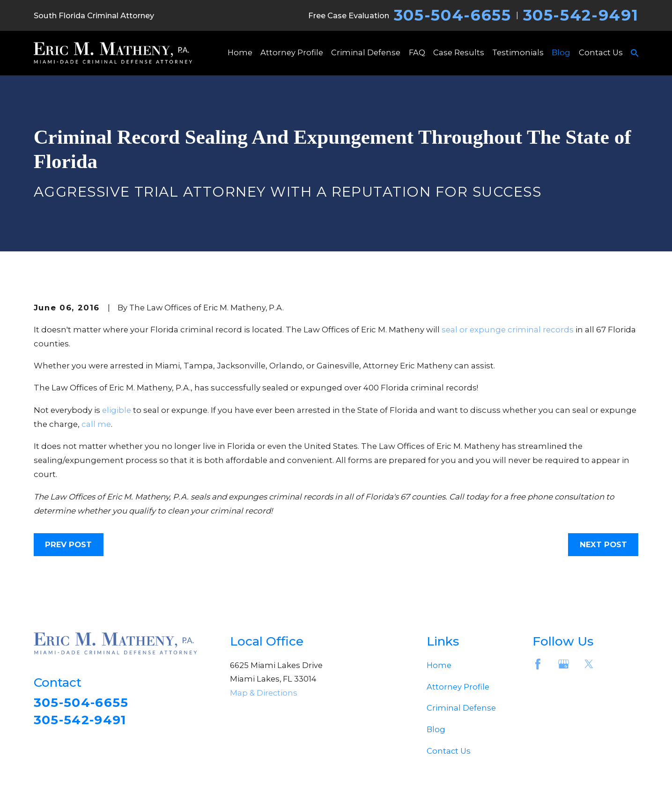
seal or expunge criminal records (508, 330)
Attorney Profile (458, 687)
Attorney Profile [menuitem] (292, 52)
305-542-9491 (581, 15)
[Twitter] (589, 664)
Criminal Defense (461, 708)
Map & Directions (264, 693)
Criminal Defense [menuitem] (366, 52)
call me (96, 424)
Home (439, 665)
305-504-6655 (453, 15)
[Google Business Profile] (564, 664)
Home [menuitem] (240, 52)
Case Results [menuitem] (459, 52)
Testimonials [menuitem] (518, 52)
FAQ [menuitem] (417, 52)
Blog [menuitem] (561, 52)
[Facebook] (538, 664)
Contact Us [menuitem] (601, 52)
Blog (436, 729)
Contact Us (449, 751)
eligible (117, 410)
